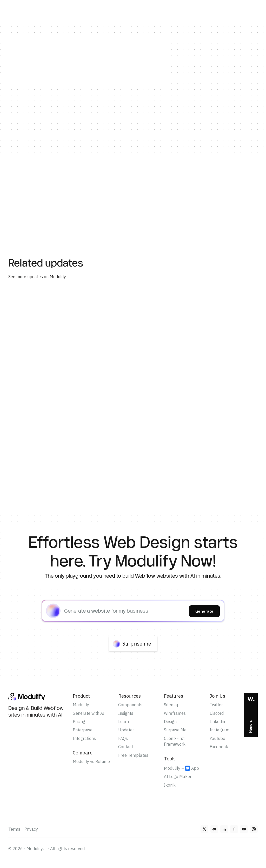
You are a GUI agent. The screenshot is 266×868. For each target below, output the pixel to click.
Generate (204, 611)
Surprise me (137, 644)
